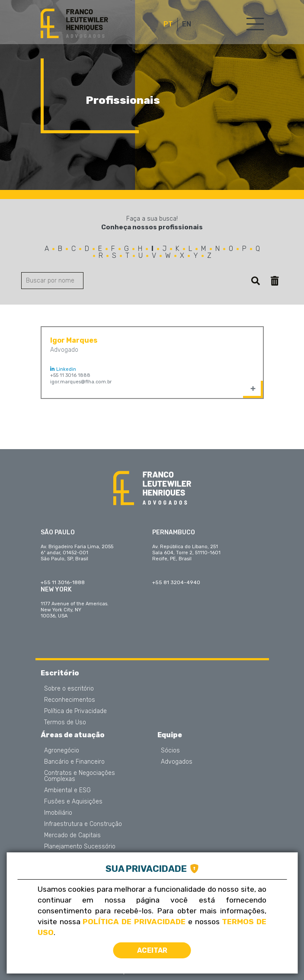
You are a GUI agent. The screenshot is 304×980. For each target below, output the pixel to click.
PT (168, 24)
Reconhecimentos (70, 700)
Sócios (170, 751)
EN (187, 24)
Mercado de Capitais (72, 835)
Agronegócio (62, 751)
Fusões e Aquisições (73, 802)
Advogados (177, 762)
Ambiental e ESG (67, 790)
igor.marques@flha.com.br (81, 382)
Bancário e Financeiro (74, 762)
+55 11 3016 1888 (70, 375)
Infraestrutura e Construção (83, 824)
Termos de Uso (65, 723)
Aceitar (152, 950)
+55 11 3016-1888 (63, 582)
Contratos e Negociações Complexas (80, 776)
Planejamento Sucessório (80, 847)
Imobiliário (58, 813)
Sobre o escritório (69, 689)
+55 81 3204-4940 (176, 582)
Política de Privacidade (75, 711)
